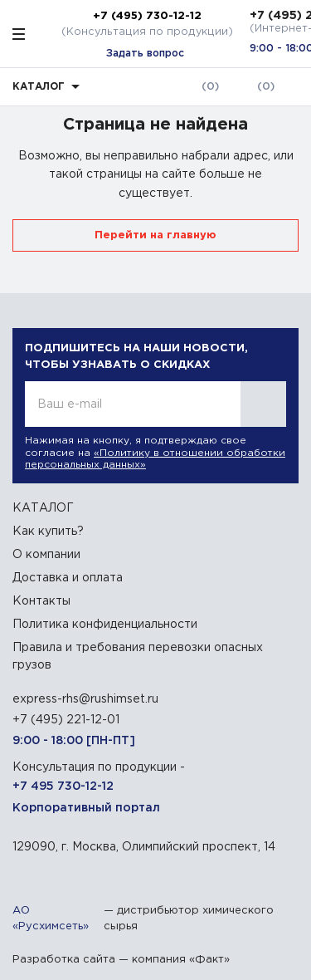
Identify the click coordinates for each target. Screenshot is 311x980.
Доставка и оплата (68, 578)
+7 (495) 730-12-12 (147, 16)
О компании (46, 555)
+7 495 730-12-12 (63, 786)
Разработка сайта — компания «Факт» (121, 960)
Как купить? (48, 532)
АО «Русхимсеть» (51, 919)
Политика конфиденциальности (105, 625)
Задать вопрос (145, 54)
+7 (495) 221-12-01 (66, 720)
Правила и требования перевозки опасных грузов (138, 657)
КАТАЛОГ (43, 508)
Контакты (41, 601)
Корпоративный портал (86, 808)
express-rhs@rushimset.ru (85, 699)
